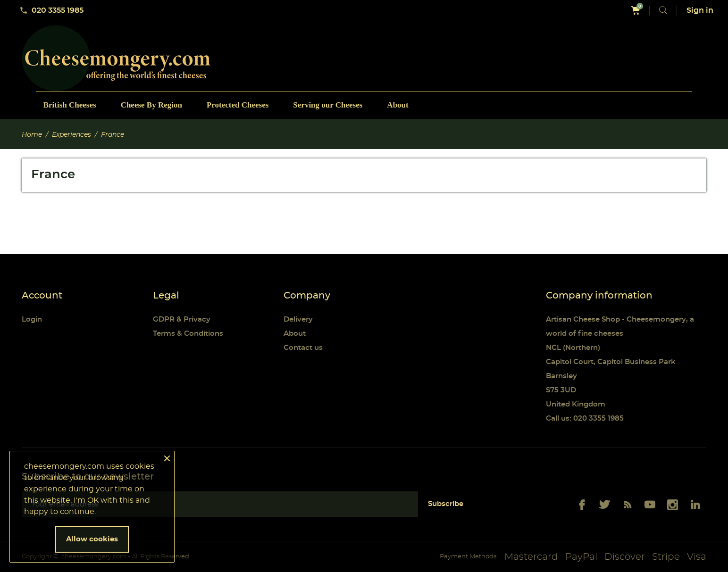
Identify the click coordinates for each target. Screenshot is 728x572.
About (295, 334)
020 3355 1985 (51, 10)
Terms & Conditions (188, 334)
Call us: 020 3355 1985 (585, 419)
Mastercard (531, 557)
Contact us (303, 348)
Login (32, 319)
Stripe (666, 557)
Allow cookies (92, 539)
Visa (697, 557)
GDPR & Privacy (182, 319)
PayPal (581, 557)
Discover (625, 557)
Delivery (298, 319)
